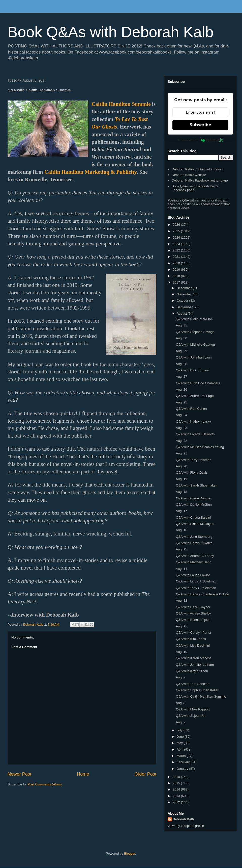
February (184, 762)
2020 (177, 263)
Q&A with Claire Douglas (194, 498)
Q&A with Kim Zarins (191, 639)
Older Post (145, 774)
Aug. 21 (181, 453)
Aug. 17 (181, 511)
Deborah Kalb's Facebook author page (200, 180)
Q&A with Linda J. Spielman (196, 581)
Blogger (130, 853)
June (181, 737)
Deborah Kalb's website (189, 175)
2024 (177, 237)
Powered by (201, 140)
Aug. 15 (181, 549)
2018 (177, 276)
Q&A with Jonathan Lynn (194, 357)
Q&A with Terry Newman (193, 460)
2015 (177, 783)
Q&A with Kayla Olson (192, 671)
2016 (177, 777)
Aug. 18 (181, 492)
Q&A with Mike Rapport (193, 709)
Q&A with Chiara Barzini (193, 517)
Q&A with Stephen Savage (195, 332)
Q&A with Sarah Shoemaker (196, 485)
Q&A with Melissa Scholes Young (200, 447)
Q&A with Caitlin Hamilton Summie (201, 696)
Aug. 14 (181, 569)
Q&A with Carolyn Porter (193, 633)
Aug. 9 (180, 677)
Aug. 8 (180, 703)
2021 (177, 257)
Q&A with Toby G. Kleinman (196, 588)
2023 (177, 244)
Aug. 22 (181, 441)
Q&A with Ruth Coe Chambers (198, 383)
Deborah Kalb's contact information (197, 169)
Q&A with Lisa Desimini (193, 645)
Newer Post (19, 774)
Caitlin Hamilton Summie (121, 104)
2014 (177, 789)
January (183, 769)
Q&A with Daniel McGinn (194, 505)
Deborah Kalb (183, 819)
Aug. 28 (181, 364)
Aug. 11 (181, 626)
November (185, 294)
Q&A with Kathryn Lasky (193, 422)
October (183, 301)
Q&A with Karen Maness (193, 658)
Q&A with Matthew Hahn (193, 562)
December (185, 288)
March (182, 756)
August (182, 313)
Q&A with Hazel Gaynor (193, 607)
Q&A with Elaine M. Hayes (195, 524)
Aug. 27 (181, 377)
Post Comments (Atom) (45, 784)
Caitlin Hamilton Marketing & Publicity (90, 172)
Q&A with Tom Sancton (192, 684)
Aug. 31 (181, 325)
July (180, 730)
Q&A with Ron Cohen (191, 409)
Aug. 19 (181, 479)
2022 (177, 250)
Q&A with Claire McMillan (194, 319)
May (180, 743)
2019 (177, 270)
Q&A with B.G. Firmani (192, 370)
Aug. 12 (181, 601)
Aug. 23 (181, 428)
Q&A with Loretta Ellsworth (195, 434)
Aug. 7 (180, 722)
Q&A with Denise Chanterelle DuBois (203, 594)
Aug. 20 (181, 466)
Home (83, 774)
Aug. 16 (181, 530)
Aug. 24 (181, 415)
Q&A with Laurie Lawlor (193, 575)
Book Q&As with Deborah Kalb (111, 32)
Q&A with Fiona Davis (192, 473)
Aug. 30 (181, 338)
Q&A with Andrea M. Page (195, 396)
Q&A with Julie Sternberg (194, 537)
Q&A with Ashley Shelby (193, 613)
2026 (177, 225)
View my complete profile (186, 826)
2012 (177, 802)
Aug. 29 (181, 351)
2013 (177, 796)
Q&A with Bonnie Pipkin (193, 620)
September (185, 307)
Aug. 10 (181, 652)
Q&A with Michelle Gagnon (195, 344)
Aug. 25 (181, 402)
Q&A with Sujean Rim (191, 716)
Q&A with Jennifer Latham (195, 665)
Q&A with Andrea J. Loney (195, 556)
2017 (177, 282)
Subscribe (200, 125)
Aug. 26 (181, 389)
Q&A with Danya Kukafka (194, 543)
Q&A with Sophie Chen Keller (197, 690)
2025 (177, 231)
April (180, 749)
